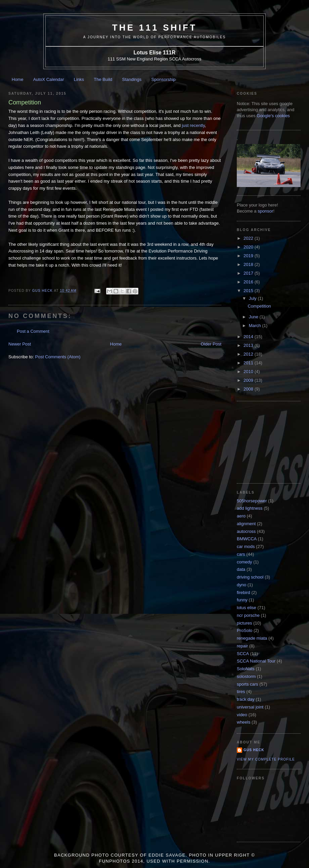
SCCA (243, 654)
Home (18, 79)
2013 (249, 345)
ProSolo (245, 630)
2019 (249, 256)
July (253, 298)
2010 (249, 372)
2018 (249, 264)
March (256, 326)
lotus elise (247, 608)
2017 (249, 273)
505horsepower (252, 501)
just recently (193, 125)
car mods (246, 546)
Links (79, 79)
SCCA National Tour (256, 661)
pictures (245, 623)
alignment (246, 524)
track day (246, 699)
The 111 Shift (155, 28)
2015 (249, 291)
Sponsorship (164, 79)
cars (241, 554)
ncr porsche (248, 615)
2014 (249, 337)
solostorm (246, 676)
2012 (249, 354)
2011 (249, 363)
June (254, 317)
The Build (103, 79)
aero (241, 516)
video (242, 715)
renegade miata (252, 638)
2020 (249, 247)
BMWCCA (247, 539)
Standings (132, 79)
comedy (245, 562)
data (241, 569)
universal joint (250, 707)
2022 (249, 238)
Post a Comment (33, 331)
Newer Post (20, 344)
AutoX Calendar (49, 79)
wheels (244, 722)
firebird (244, 592)
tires (241, 692)
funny (242, 600)
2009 (249, 380)
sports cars (248, 684)
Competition (259, 306)
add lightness (250, 508)
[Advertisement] (270, 442)
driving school (250, 577)
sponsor (265, 211)
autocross (246, 531)
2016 (249, 282)
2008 (249, 389)
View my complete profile (266, 759)
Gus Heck (254, 750)
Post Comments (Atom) (58, 357)
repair (242, 646)
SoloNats (246, 669)
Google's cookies (273, 116)
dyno (241, 585)
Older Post (211, 344)
